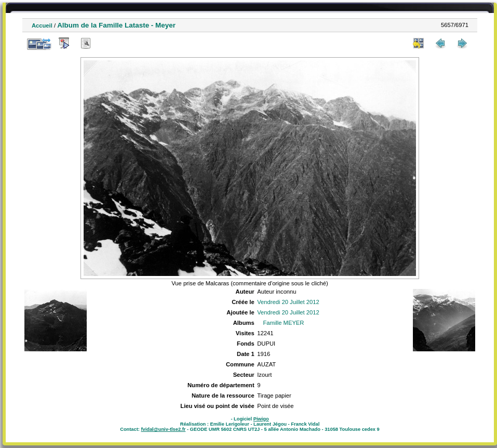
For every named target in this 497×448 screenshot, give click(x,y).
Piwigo (261, 419)
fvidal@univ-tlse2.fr (163, 429)
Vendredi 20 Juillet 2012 (288, 302)
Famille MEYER (283, 323)
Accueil (42, 25)
